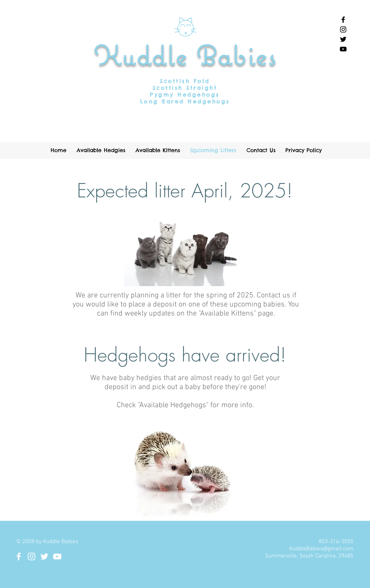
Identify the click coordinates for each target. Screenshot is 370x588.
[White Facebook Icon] (19, 556)
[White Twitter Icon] (44, 556)
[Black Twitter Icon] (343, 39)
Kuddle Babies (185, 55)
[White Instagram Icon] (32, 556)
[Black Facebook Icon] (343, 20)
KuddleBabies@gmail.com (321, 549)
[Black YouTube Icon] (343, 49)
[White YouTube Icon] (57, 556)
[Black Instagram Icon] (343, 29)
